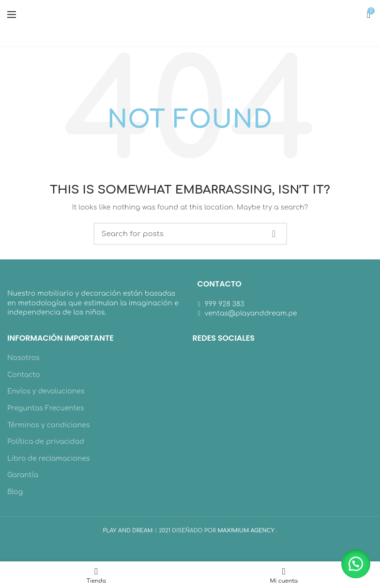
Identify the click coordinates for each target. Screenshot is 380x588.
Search (274, 234)
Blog (15, 492)
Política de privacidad (46, 442)
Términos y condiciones (48, 425)
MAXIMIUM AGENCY (247, 531)
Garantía (23, 475)
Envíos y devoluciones (46, 391)
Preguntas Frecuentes (46, 408)
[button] (356, 564)
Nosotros (23, 358)
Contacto (24, 375)
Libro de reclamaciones (49, 459)
